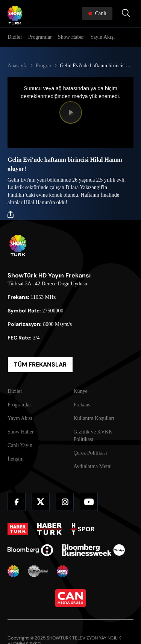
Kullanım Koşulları (94, 418)
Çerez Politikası (90, 453)
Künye (81, 391)
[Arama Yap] (126, 14)
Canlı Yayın (20, 445)
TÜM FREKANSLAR (40, 364)
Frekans (82, 405)
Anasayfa (17, 66)
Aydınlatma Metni (93, 466)
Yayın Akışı (102, 37)
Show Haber (71, 37)
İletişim (16, 459)
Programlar (40, 37)
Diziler (15, 37)
